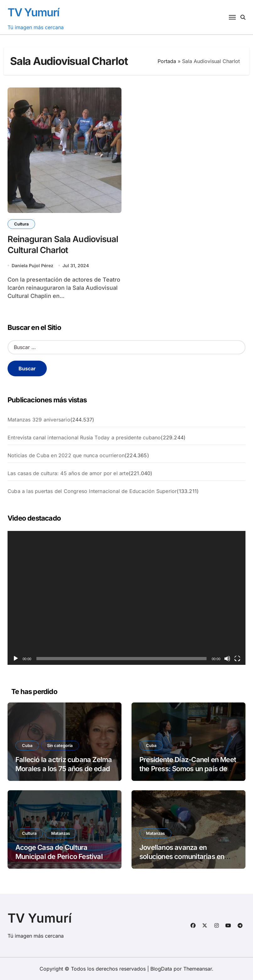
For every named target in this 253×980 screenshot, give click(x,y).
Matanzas (61, 833)
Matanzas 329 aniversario (39, 420)
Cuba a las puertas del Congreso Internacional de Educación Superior (92, 491)
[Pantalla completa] (237, 659)
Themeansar (198, 969)
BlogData (161, 969)
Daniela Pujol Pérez (32, 265)
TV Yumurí (33, 12)
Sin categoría (60, 745)
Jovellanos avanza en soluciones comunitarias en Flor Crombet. (182, 856)
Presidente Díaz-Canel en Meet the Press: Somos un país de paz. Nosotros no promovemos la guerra (188, 773)
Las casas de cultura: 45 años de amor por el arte (68, 473)
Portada (167, 61)
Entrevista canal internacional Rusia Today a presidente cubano (84, 437)
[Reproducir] (16, 659)
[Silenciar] (227, 659)
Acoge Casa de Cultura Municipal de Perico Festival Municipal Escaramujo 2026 (59, 856)
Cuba (27, 745)
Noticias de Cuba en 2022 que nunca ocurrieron (66, 455)
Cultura (21, 224)
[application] (127, 598)
